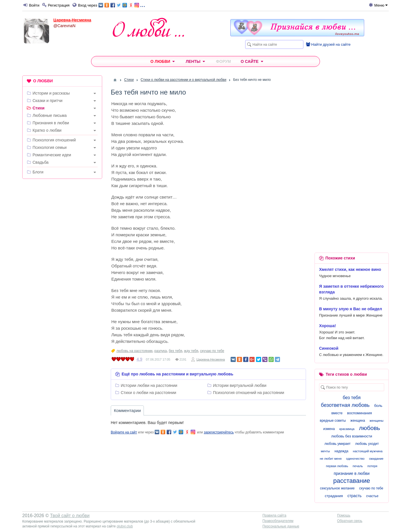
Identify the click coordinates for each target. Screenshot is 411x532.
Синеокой (329, 348)
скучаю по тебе (212, 351)
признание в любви (352, 473)
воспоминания (359, 413)
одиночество (355, 459)
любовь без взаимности (351, 436)
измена (329, 429)
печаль (358, 466)
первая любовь (337, 466)
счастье (372, 496)
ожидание (376, 459)
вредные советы (333, 421)
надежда (342, 451)
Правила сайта (274, 515)
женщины (377, 421)
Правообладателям (278, 521)
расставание (352, 481)
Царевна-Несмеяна (72, 20)
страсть (354, 496)
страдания (334, 496)
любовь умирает (338, 444)
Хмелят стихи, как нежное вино (350, 269)
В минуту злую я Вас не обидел (351, 309)
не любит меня (331, 459)
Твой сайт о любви (70, 516)
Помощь (344, 515)
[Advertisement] (62, 270)
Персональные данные (281, 526)
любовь (370, 428)
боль (378, 406)
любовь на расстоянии (134, 351)
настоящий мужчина (368, 451)
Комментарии (127, 410)
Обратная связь (350, 521)
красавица (347, 429)
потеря (372, 466)
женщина (358, 421)
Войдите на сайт (124, 432)
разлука (161, 351)
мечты (325, 451)
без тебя (175, 351)
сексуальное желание (337, 488)
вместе (337, 413)
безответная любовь (345, 405)
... (122, 5)
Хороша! (328, 326)
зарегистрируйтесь (219, 432)
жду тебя (191, 351)
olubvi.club (125, 526)
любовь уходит (367, 444)
